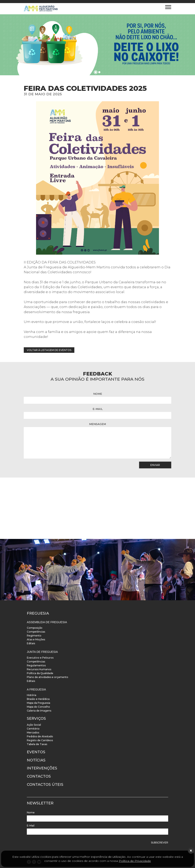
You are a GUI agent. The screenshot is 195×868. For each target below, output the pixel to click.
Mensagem (97, 424)
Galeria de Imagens (39, 711)
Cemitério (33, 729)
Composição (35, 628)
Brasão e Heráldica (38, 699)
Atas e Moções (36, 639)
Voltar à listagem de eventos (49, 350)
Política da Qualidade (40, 673)
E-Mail (98, 409)
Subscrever (160, 843)
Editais (31, 643)
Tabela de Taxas (37, 744)
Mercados (33, 733)
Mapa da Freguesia (39, 703)
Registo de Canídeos (40, 740)
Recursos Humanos (39, 669)
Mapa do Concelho (38, 707)
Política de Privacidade (135, 861)
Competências (36, 632)
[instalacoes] (97, 570)
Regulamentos (36, 665)
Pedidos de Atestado (40, 736)
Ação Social (34, 725)
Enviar (155, 465)
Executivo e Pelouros (40, 658)
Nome (98, 394)
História (32, 695)
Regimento (34, 636)
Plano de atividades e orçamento (48, 677)
